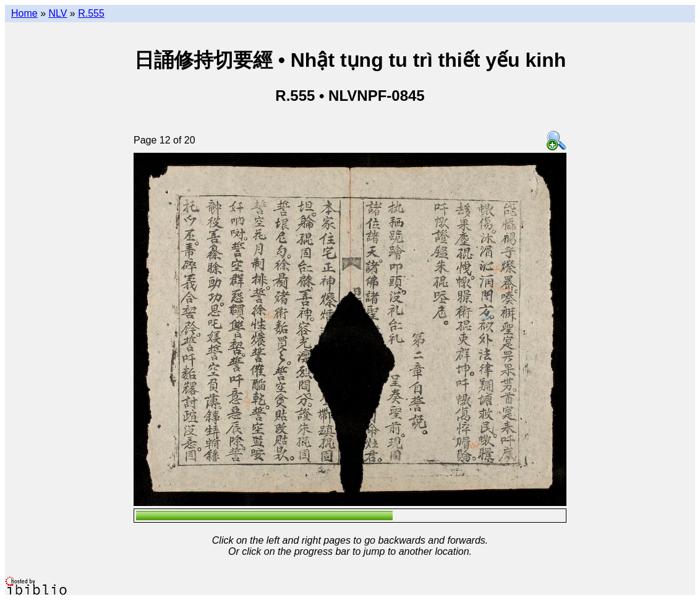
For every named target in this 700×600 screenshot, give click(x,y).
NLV (58, 13)
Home (24, 13)
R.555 (91, 13)
